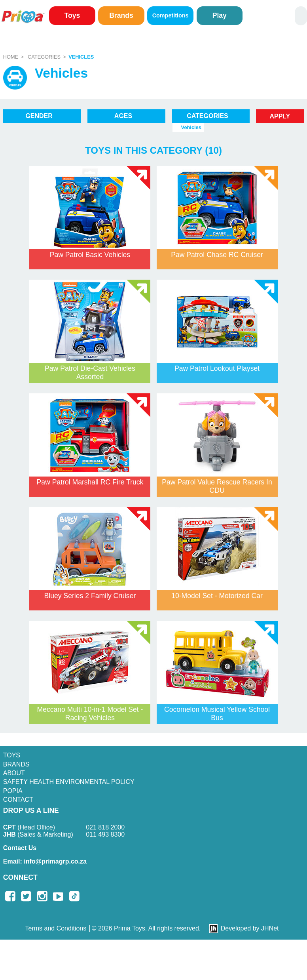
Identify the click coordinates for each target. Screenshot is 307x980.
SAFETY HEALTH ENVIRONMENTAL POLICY (69, 782)
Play (220, 15)
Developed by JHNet (250, 928)
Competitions (171, 15)
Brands (121, 15)
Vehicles (81, 57)
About (14, 773)
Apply (280, 116)
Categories (44, 57)
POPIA (13, 791)
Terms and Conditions (56, 928)
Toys (72, 15)
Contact (18, 800)
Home (11, 57)
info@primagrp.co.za (45, 861)
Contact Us (20, 848)
